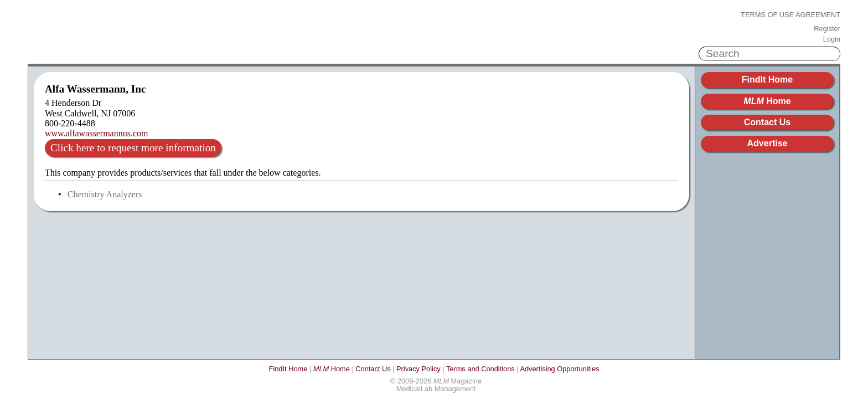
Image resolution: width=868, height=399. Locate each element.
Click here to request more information (133, 148)
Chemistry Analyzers (105, 194)
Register (827, 29)
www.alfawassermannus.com (96, 133)
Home (767, 101)
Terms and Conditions (480, 369)
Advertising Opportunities (559, 369)
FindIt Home (767, 80)
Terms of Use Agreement (790, 15)
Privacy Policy (418, 369)
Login (832, 39)
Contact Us (767, 122)
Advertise (768, 143)
